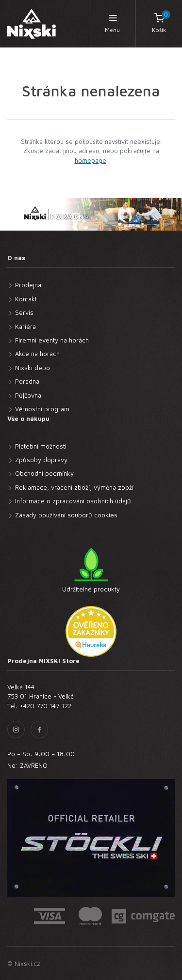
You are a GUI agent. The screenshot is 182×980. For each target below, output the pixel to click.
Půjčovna (28, 395)
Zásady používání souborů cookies (66, 515)
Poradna (27, 381)
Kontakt (26, 299)
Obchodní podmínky (44, 473)
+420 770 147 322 (46, 706)
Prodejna (28, 285)
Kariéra (25, 327)
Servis (24, 312)
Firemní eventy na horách (52, 340)
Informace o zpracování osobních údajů (73, 501)
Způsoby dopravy (41, 460)
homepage (91, 160)
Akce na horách (37, 354)
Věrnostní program (42, 409)
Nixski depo (33, 368)
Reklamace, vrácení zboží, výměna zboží (74, 487)
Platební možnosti (41, 446)
